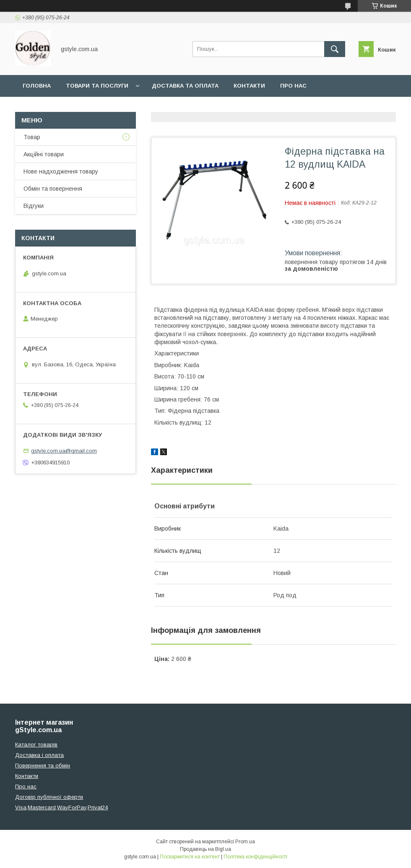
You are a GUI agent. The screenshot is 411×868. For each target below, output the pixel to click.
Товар (32, 137)
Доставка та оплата (185, 86)
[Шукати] (335, 49)
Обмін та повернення (53, 189)
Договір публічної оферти (49, 797)
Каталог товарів (36, 745)
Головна (37, 86)
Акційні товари (44, 154)
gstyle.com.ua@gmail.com (64, 451)
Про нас (293, 86)
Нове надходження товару (61, 171)
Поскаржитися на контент (190, 857)
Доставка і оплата (39, 755)
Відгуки (34, 206)
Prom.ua (245, 842)
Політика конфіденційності (255, 857)
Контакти (249, 86)
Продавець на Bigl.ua (205, 849)
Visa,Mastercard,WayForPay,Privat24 (61, 807)
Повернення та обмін (43, 766)
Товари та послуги (97, 86)
